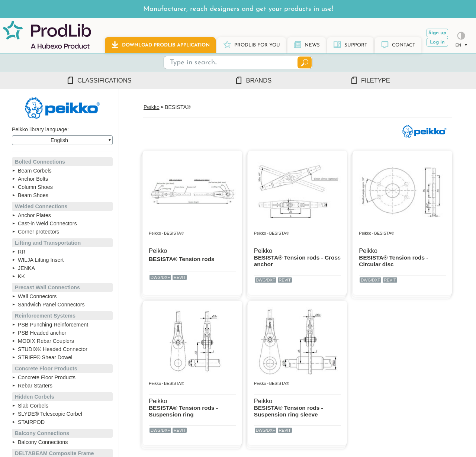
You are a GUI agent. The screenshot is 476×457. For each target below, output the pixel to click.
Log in (437, 42)
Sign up (437, 33)
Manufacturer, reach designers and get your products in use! (238, 9)
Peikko (152, 107)
